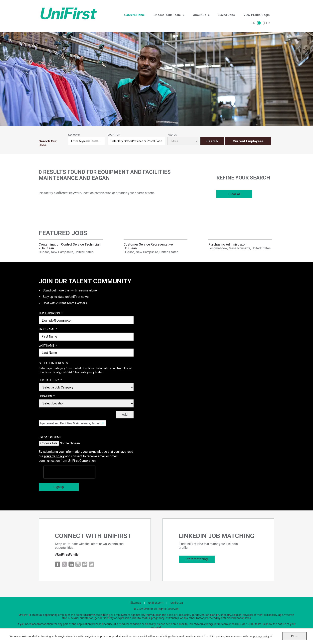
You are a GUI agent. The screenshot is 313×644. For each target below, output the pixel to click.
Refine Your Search (243, 178)
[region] (244, 187)
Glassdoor (85, 564)
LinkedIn (71, 564)
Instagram (78, 564)
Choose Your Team (167, 15)
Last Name (48, 346)
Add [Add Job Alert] (125, 415)
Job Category (50, 380)
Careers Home (134, 15)
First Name (48, 330)
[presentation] (69, 472)
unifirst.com (156, 603)
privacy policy (54, 456)
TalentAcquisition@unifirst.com (208, 624)
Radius (172, 135)
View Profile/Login (257, 15)
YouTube (92, 564)
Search (212, 141)
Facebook (58, 564)
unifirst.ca (177, 603)
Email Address (51, 314)
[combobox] (136, 141)
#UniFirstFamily (67, 555)
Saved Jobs (227, 15)
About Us (200, 15)
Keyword (74, 135)
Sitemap (136, 603)
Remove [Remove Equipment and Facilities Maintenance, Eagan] (103, 423)
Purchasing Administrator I (228, 244)
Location (114, 135)
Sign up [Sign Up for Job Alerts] (59, 487)
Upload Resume (50, 437)
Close (295, 636)
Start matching (197, 559)
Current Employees (248, 141)
